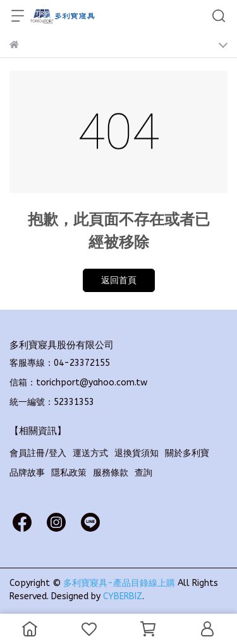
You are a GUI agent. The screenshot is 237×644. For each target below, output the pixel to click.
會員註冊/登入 (38, 453)
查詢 (143, 473)
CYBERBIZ (123, 596)
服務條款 (111, 473)
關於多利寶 (187, 453)
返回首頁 (119, 280)
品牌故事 (27, 473)
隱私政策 (69, 473)
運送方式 (90, 453)
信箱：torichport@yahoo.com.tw (78, 383)
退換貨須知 (137, 453)
